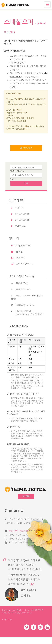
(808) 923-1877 (21, 289)
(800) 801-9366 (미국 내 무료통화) (27, 297)
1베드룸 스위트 (20, 214)
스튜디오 (17, 208)
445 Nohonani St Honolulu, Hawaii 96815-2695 (27, 312)
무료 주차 (18, 258)
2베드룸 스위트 (20, 220)
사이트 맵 (7, 620)
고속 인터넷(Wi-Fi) (22, 264)
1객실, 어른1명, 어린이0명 (23, 175)
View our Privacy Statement (17, 613)
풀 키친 (17, 252)
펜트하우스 (18, 226)
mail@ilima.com (19, 531)
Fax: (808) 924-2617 (23, 305)
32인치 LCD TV (21, 246)
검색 (26, 183)
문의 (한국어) (19, 283)
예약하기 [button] (26, 496)
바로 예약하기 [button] (26, 148)
